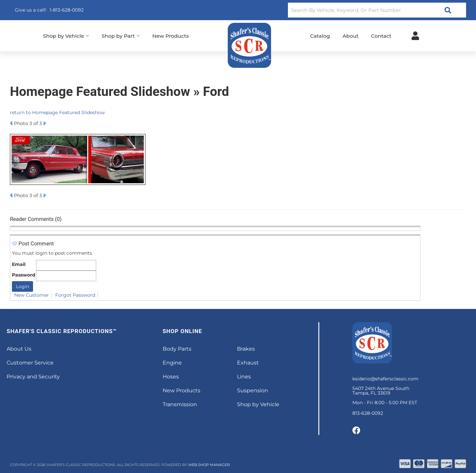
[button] (377, 10)
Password (24, 275)
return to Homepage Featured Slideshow (57, 112)
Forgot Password (75, 295)
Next (45, 123)
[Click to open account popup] (415, 36)
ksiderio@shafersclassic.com (385, 379)
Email (19, 264)
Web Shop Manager (209, 465)
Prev (11, 123)
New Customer (32, 295)
